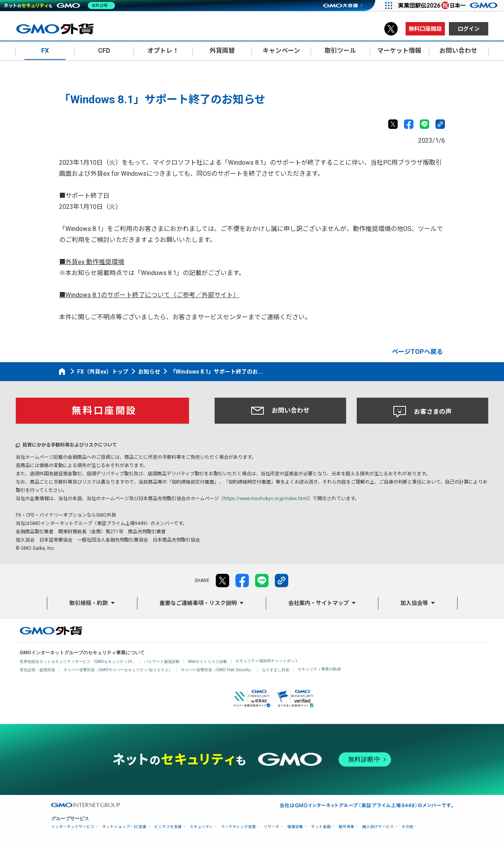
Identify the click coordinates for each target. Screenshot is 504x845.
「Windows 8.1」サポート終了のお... (216, 372)
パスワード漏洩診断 (162, 662)
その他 (408, 827)
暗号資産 (346, 827)
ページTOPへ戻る (417, 352)
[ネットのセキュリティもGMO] (60, 6)
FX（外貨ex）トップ (103, 372)
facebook (409, 124)
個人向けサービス (378, 827)
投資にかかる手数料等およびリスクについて (70, 445)
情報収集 (295, 827)
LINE (424, 124)
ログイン (469, 29)
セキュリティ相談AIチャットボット (267, 661)
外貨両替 (222, 51)
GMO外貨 (51, 631)
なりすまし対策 (276, 670)
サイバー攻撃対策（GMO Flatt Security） (217, 670)
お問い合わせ (280, 411)
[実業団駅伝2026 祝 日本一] (449, 6)
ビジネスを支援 (168, 827)
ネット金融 (321, 827)
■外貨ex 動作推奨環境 (92, 262)
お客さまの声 (422, 412)
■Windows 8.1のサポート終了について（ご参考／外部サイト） (149, 295)
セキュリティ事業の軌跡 (319, 669)
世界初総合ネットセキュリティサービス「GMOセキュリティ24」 (78, 662)
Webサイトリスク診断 (208, 662)
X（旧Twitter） (391, 29)
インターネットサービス (73, 827)
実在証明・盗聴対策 (37, 670)
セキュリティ (201, 827)
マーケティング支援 (238, 827)
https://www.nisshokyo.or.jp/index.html (266, 499)
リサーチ (272, 827)
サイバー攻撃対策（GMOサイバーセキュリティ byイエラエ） (118, 670)
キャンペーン (281, 51)
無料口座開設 (425, 29)
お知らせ (149, 372)
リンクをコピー (440, 124)
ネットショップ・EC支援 (124, 827)
